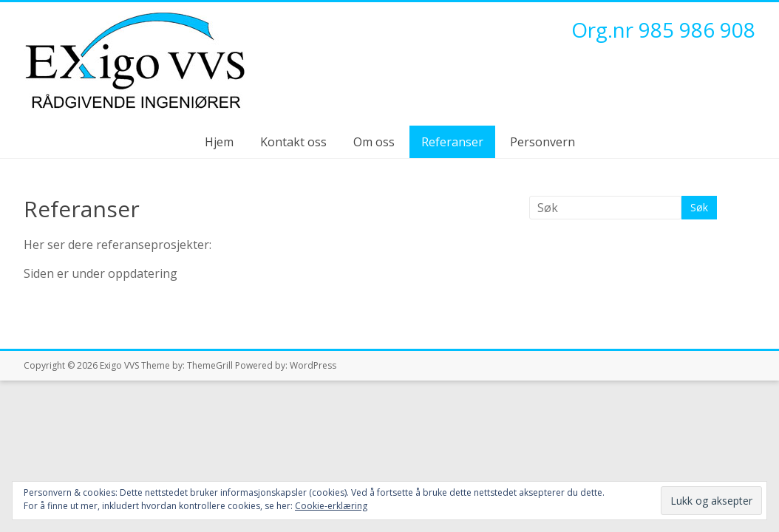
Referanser (452, 142)
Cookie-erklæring (331, 506)
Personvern (542, 142)
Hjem (219, 142)
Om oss (374, 142)
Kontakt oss (293, 142)
